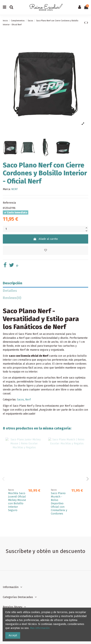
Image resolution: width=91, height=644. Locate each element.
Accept (13, 635)
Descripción (13, 283)
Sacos (20, 400)
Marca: (7, 189)
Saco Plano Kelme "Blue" (17, 495)
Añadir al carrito (45, 239)
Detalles (10, 291)
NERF (15, 189)
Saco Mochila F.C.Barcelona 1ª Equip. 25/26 (60, 497)
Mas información (40, 628)
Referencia (9, 203)
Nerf (28, 400)
